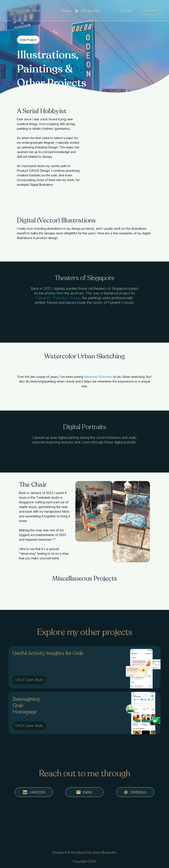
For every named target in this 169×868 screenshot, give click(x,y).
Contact (151, 11)
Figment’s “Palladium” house (58, 298)
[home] (81, 11)
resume (126, 11)
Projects (33, 11)
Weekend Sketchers (98, 377)
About (12, 11)
